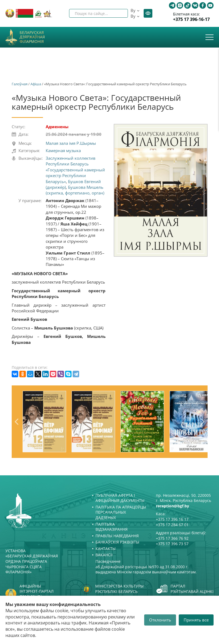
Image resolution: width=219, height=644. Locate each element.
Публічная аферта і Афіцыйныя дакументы (120, 498)
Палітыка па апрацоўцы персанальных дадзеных (121, 512)
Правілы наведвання (117, 536)
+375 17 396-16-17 (191, 19)
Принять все (196, 620)
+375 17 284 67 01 (172, 525)
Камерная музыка (63, 150)
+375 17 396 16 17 (172, 519)
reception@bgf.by (172, 506)
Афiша (36, 84)
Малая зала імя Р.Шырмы (71, 143)
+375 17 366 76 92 (172, 538)
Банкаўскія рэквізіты (117, 542)
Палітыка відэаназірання (112, 527)
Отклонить (160, 620)
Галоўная (20, 84)
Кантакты (106, 549)
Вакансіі (104, 555)
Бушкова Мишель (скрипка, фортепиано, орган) (75, 190)
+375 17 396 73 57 (172, 544)
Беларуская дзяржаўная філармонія (32, 37)
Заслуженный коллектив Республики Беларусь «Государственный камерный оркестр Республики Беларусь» (75, 170)
